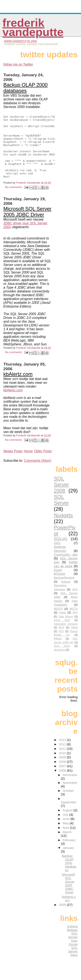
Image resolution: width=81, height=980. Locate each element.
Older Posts (43, 464)
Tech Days (62, 659)
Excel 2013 (62, 633)
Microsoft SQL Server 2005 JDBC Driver (27, 224)
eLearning (60, 662)
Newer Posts (13, 464)
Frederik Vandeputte (33, 27)
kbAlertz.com (18, 387)
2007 (63, 779)
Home (28, 464)
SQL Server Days (73, 964)
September (69, 815)
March (67, 845)
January (68, 860)
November (70, 795)
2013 (63, 752)
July (66, 827)
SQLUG (61, 551)
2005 (63, 917)
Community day (66, 567)
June (67, 831)
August (68, 823)
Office (74, 640)
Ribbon (58, 651)
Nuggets (63, 528)
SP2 (75, 602)
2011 (63, 761)
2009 (63, 770)
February (69, 853)
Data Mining (66, 629)
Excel (58, 582)
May (66, 836)
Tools (62, 625)
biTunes (59, 586)
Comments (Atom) (38, 473)
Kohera (72, 939)
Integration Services (66, 637)
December (70, 787)
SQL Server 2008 (61, 497)
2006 (63, 783)
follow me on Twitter (18, 64)
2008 (63, 774)
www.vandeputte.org (21, 41)
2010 (63, 766)
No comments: (14, 200)
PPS (61, 644)
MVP (61, 640)
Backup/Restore (64, 590)
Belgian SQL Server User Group (72, 950)
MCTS (74, 621)
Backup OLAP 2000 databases (25, 88)
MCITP (58, 621)
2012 (63, 757)
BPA (75, 625)
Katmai (66, 594)
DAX (57, 556)
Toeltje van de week (66, 577)
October (68, 803)
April (66, 840)
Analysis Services (60, 561)
